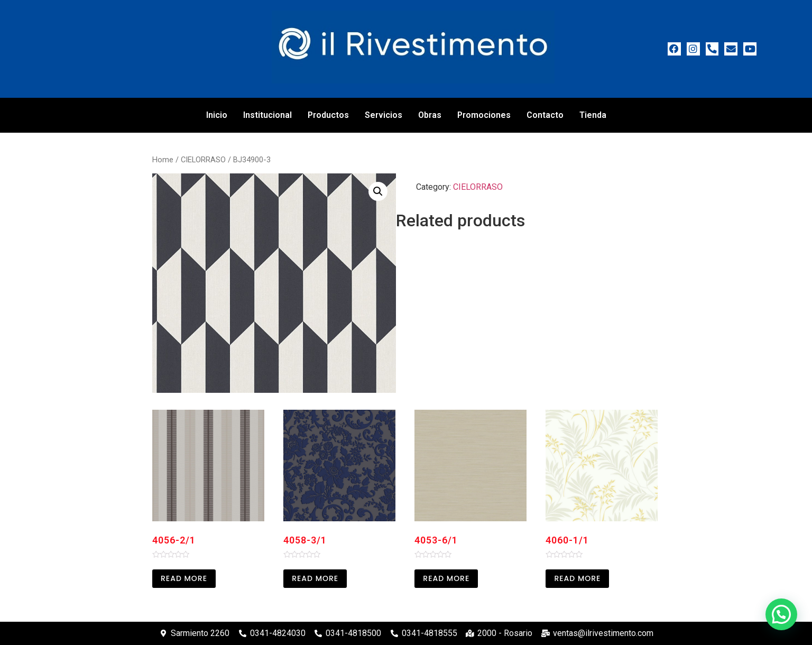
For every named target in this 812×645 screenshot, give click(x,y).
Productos (328, 115)
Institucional (267, 115)
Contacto (545, 115)
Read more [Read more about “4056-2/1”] (184, 578)
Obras (430, 115)
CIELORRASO (203, 160)
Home (163, 160)
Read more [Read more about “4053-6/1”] (446, 578)
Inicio (217, 115)
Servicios (384, 115)
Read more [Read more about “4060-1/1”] (577, 578)
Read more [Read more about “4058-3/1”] (315, 578)
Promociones (484, 115)
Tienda (593, 115)
